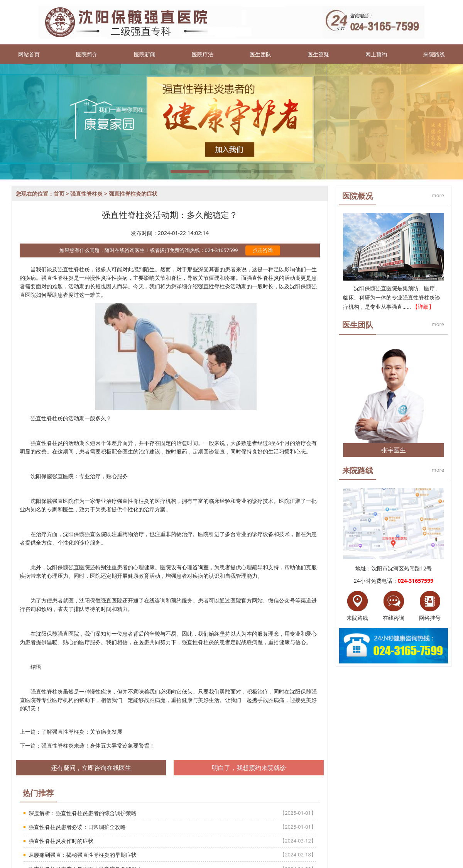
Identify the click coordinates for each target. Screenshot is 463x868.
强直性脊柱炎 (86, 194)
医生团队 (260, 54)
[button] (190, 172)
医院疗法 (203, 54)
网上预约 (376, 54)
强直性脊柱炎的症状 (133, 194)
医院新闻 (145, 54)
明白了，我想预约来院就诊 (249, 768)
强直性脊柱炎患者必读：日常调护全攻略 (77, 827)
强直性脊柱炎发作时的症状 (61, 841)
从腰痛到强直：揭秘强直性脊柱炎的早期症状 (83, 855)
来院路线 (434, 54)
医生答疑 (318, 54)
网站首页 (29, 54)
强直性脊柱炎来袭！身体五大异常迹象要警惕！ (98, 745)
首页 (59, 194)
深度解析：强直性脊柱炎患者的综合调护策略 (83, 813)
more (438, 195)
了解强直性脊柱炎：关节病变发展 (82, 732)
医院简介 (87, 54)
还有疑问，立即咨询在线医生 (91, 768)
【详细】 (423, 307)
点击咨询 (263, 250)
